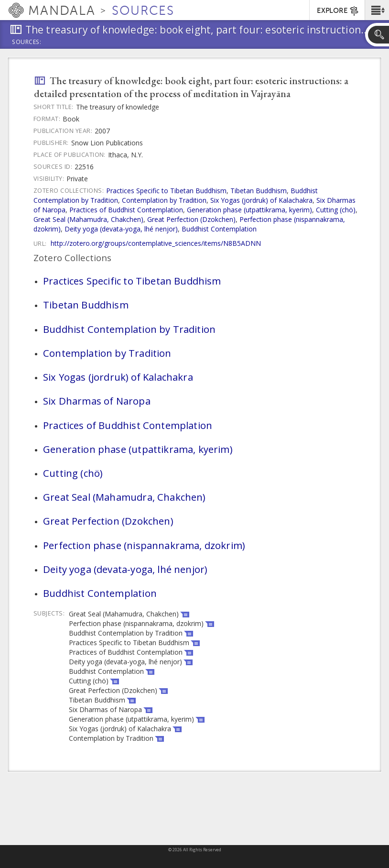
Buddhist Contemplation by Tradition (129, 329)
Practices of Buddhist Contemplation (126, 210)
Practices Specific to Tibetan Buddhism (166, 191)
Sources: (27, 43)
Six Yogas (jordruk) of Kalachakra (261, 200)
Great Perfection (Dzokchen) (191, 219)
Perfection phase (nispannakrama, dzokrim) (144, 545)
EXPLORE (338, 11)
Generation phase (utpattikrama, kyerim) (249, 210)
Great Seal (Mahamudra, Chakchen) (88, 219)
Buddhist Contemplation (219, 229)
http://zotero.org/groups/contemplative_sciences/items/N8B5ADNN (156, 243)
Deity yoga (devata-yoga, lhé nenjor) (121, 229)
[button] (377, 10)
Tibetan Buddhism (259, 191)
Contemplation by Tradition (164, 200)
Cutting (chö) (336, 210)
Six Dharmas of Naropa (97, 401)
